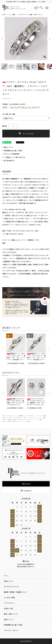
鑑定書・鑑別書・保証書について (15, 592)
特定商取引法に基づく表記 (13, 151)
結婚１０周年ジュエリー (14, 421)
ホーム (6, 576)
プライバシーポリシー (12, 630)
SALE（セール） (12, 416)
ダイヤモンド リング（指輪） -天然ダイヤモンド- (31, 14)
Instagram (26, 491)
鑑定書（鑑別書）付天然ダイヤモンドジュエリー (20, 420)
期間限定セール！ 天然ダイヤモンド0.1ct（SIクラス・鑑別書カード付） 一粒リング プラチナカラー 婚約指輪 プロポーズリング (36, 357)
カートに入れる (26, 133)
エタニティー (33, 418)
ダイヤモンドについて (12, 587)
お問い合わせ (26, 484)
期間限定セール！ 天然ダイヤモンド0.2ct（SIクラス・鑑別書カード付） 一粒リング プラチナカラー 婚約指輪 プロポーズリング (16, 357)
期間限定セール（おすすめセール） (28, 416)
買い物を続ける (9, 161)
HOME (4, 14)
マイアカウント (9, 603)
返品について (8, 147)
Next (49, 39)
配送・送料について (11, 614)
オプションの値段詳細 (11, 154)
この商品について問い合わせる (14, 157)
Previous (3, 39)
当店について (9, 581)
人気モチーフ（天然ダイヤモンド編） (17, 418)
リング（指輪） (12, 14)
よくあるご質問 (9, 597)
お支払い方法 (9, 608)
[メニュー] (47, 8)
